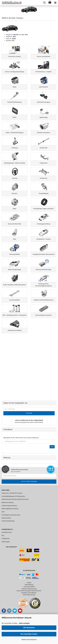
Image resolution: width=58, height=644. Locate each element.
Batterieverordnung (7, 502)
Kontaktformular (7, 532)
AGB (3, 512)
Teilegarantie (6, 539)
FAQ (3, 535)
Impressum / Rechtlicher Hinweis (12, 493)
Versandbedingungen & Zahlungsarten (13, 496)
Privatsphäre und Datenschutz (11, 515)
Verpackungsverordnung (9, 506)
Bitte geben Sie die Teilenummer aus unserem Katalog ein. (21, 438)
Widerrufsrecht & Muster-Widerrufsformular (15, 499)
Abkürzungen (6, 542)
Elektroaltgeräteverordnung (10, 509)
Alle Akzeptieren (29, 628)
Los (52, 447)
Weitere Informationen (29, 640)
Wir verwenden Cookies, (16, 623)
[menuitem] (29, 493)
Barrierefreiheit (6, 518)
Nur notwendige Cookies (29, 634)
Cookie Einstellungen (8, 521)
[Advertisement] (29, 350)
